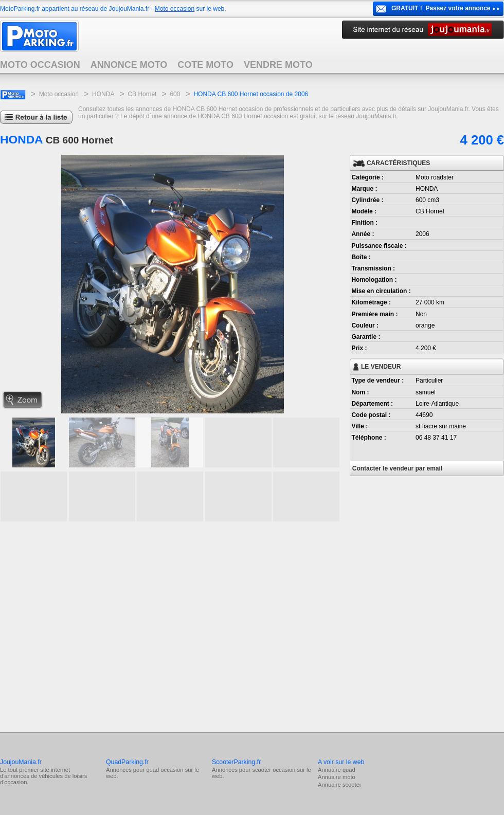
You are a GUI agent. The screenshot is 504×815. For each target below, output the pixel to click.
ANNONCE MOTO (129, 65)
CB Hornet (142, 94)
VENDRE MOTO (278, 65)
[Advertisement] (96, 626)
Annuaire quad (337, 770)
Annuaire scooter (340, 785)
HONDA (103, 94)
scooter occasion (274, 770)
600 (175, 94)
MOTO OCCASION (40, 65)
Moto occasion (175, 9)
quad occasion (165, 770)
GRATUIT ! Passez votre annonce (441, 8)
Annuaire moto (337, 777)
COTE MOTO (205, 65)
